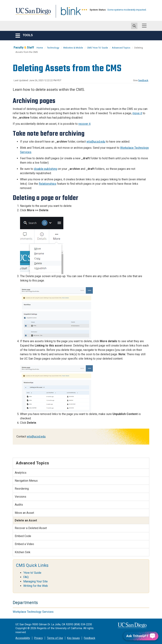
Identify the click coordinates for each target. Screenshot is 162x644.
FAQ (26, 577)
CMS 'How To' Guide (97, 48)
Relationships (48, 184)
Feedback (90, 638)
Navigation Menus (26, 481)
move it (137, 113)
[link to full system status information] (85, 10)
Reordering (22, 489)
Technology (53, 48)
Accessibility (23, 638)
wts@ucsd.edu (96, 142)
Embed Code (23, 536)
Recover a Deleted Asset (31, 528)
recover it (84, 124)
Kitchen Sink (23, 552)
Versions (20, 497)
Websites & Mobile (73, 48)
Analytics (21, 473)
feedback (143, 80)
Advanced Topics (121, 48)
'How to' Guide (32, 573)
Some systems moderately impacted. (127, 10)
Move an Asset (24, 513)
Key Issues (73, 638)
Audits (19, 505)
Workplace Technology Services (33, 612)
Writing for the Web (36, 586)
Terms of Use (55, 638)
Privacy (38, 638)
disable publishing (46, 169)
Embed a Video (24, 544)
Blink (67, 13)
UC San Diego (32, 13)
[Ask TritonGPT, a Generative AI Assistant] (141, 636)
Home (40, 48)
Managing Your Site (35, 581)
